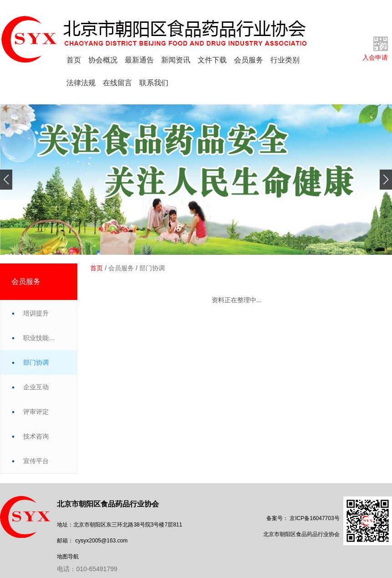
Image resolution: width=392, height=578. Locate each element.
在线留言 (117, 83)
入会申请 (375, 58)
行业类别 (285, 60)
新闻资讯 (176, 60)
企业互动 (36, 387)
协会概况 (103, 60)
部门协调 (36, 362)
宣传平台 (36, 461)
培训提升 (36, 313)
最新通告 (139, 60)
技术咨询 (36, 436)
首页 (74, 60)
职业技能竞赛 (41, 338)
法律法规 (81, 83)
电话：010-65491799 (87, 569)
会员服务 (249, 60)
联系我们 (154, 83)
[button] (6, 180)
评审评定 (36, 412)
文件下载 (212, 60)
